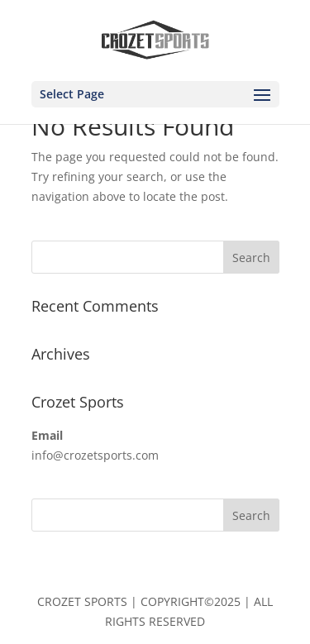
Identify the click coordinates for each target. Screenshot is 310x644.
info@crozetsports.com (95, 455)
